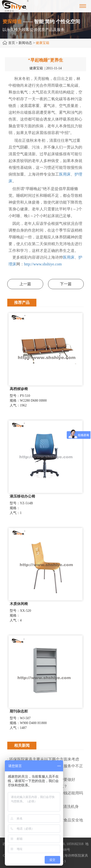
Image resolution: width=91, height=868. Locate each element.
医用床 (65, 174)
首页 (12, 43)
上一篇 (25, 284)
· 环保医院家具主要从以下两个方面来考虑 (43, 759)
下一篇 (66, 284)
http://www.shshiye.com (43, 264)
